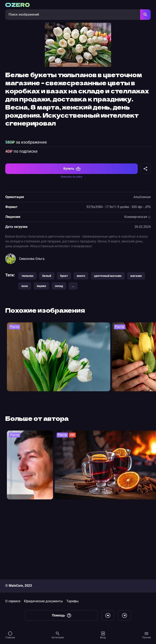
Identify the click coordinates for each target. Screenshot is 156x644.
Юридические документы (43, 601)
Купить (72, 234)
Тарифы (73, 601)
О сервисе (13, 601)
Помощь (62, 615)
